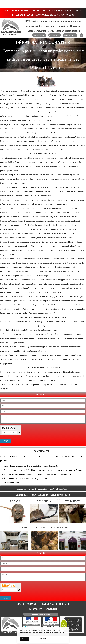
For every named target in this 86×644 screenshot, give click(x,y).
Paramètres (43, 639)
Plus (81, 35)
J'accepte (24, 639)
